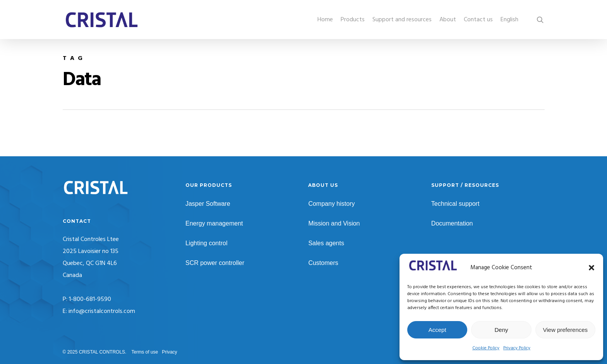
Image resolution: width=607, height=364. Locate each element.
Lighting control (207, 243)
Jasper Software (208, 204)
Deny (501, 330)
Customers (323, 263)
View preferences (566, 330)
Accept (437, 330)
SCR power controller (215, 263)
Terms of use (145, 352)
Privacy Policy (517, 348)
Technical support (455, 204)
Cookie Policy (486, 348)
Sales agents (326, 243)
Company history (331, 204)
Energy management (214, 223)
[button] (592, 268)
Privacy (169, 352)
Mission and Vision (334, 223)
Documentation (452, 223)
